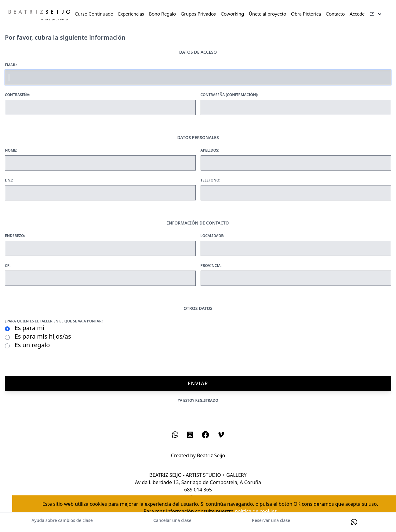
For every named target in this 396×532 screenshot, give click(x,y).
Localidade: (213, 236)
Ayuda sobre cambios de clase (62, 520)
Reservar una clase (271, 520)
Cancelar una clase (172, 520)
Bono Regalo (162, 14)
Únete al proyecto (267, 14)
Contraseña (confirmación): (229, 95)
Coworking (232, 14)
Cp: (8, 266)
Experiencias (131, 14)
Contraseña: (18, 95)
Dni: (9, 180)
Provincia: (211, 266)
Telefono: (211, 180)
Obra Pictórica (306, 14)
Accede (357, 14)
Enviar (198, 383)
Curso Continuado (94, 14)
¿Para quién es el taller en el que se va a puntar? (54, 321)
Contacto (335, 14)
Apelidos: (210, 150)
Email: (11, 65)
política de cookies (256, 511)
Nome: (11, 150)
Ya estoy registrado (198, 400)
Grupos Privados (198, 14)
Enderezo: (15, 236)
